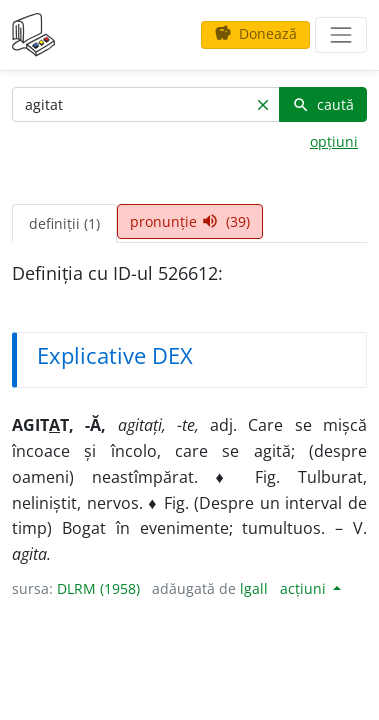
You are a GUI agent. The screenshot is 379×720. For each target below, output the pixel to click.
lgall (254, 588)
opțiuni (334, 141)
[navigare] (341, 35)
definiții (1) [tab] (64, 223)
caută (323, 104)
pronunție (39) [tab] (190, 221)
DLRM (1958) (98, 588)
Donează (255, 33)
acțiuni (305, 588)
